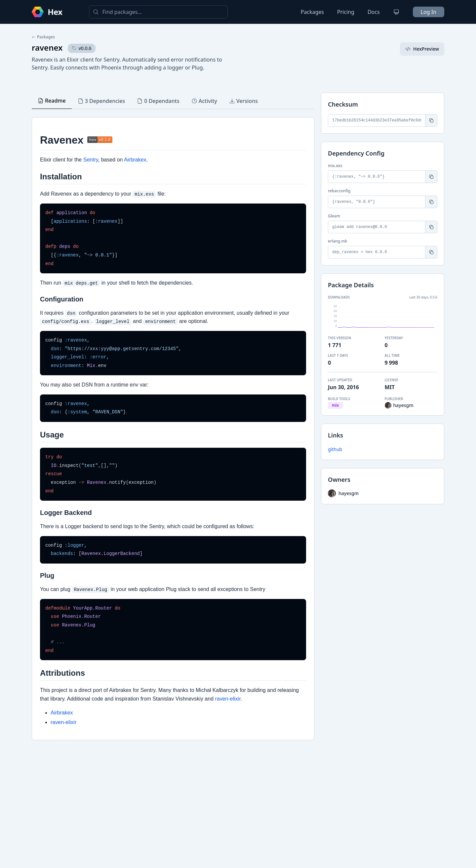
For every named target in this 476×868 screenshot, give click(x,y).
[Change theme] (396, 12)
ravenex (47, 47)
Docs (374, 12)
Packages (312, 12)
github (335, 449)
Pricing (346, 12)
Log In (429, 12)
